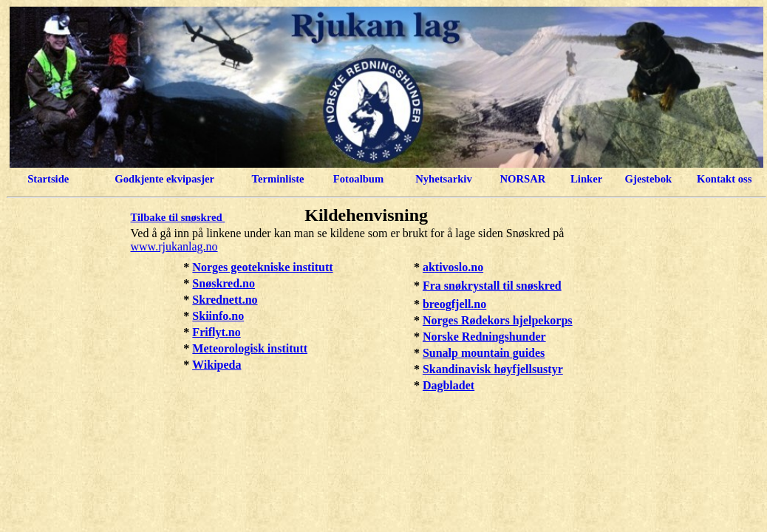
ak (429, 267)
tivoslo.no (459, 267)
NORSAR (523, 179)
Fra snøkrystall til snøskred (492, 286)
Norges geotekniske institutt (262, 267)
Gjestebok (649, 179)
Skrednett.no (225, 300)
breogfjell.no (454, 304)
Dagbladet (449, 385)
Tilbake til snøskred (178, 217)
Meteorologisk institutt (250, 348)
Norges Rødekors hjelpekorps (498, 320)
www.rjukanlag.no (174, 246)
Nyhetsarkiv (444, 179)
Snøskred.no (224, 283)
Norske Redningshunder (484, 337)
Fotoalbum (358, 179)
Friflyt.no (216, 332)
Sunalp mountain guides (484, 353)
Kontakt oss (725, 179)
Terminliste (277, 179)
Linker (586, 179)
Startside (48, 179)
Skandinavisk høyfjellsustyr (493, 369)
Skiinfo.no (218, 316)
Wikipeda (217, 365)
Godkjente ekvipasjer (164, 179)
